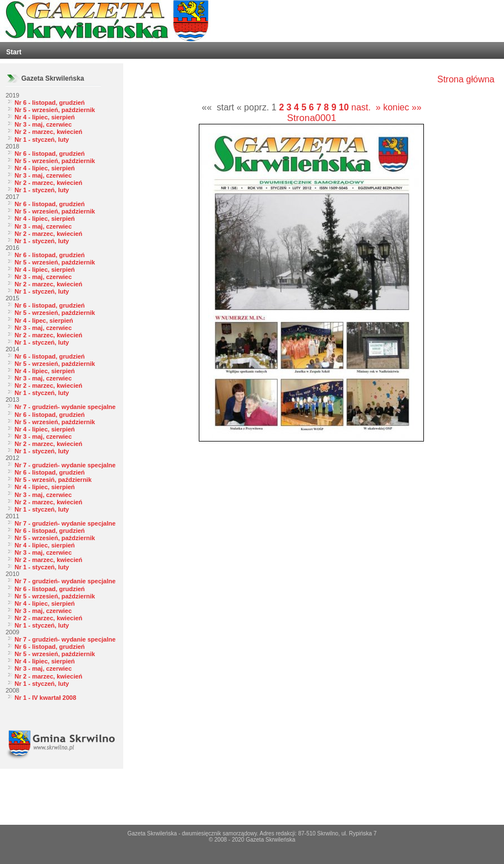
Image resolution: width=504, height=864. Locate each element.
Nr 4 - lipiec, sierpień (45, 117)
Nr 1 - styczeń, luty (42, 140)
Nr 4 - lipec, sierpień (44, 320)
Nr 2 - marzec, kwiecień (48, 132)
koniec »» (402, 107)
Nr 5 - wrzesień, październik (55, 110)
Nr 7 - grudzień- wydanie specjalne (65, 407)
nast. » (366, 107)
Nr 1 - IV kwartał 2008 (45, 698)
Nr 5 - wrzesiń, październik (53, 480)
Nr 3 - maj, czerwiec (43, 124)
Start (14, 52)
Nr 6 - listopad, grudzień (50, 103)
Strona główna (466, 79)
